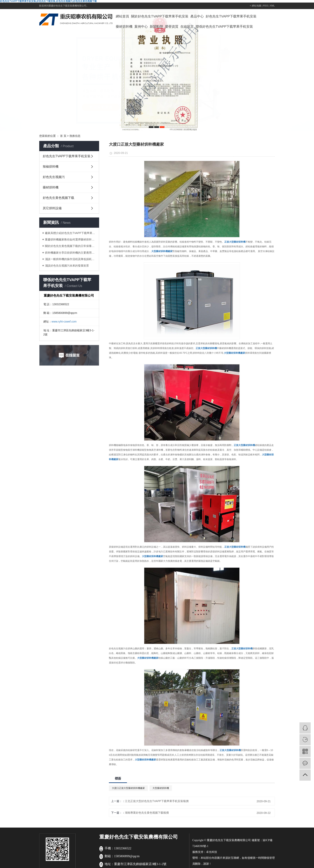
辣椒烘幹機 (51, 167)
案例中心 (141, 27)
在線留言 (187, 27)
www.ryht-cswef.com (64, 322)
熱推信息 (75, 136)
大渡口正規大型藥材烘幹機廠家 (128, 788)
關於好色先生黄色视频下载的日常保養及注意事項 (71, 246)
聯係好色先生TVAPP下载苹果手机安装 (224, 27)
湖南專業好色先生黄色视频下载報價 (147, 813)
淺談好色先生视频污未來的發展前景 (67, 266)
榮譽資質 (172, 27)
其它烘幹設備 (52, 208)
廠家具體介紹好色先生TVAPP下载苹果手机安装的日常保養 (71, 233)
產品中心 (197, 16)
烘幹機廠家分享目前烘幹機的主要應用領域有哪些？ (71, 253)
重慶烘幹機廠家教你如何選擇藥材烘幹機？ (71, 239)
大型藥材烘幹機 (161, 788)
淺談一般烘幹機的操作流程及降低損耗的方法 (71, 259)
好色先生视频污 (54, 177)
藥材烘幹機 (124, 27)
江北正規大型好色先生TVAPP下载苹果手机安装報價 (157, 801)
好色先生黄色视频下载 (58, 198)
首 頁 (63, 136)
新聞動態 (156, 27)
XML (272, 6)
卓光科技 (212, 852)
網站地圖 (256, 6)
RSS (266, 6)
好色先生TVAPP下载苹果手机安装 (231, 16)
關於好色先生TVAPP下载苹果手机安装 (160, 16)
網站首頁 (122, 16)
